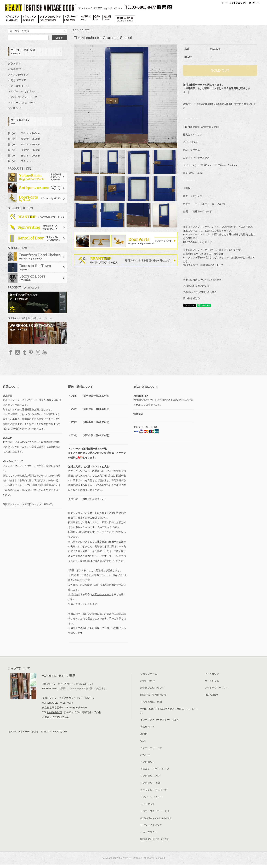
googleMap (79, 708)
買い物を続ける (191, 298)
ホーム (76, 30)
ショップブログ (149, 832)
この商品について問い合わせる (200, 292)
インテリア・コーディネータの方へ (160, 720)
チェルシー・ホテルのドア (155, 769)
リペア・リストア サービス (155, 811)
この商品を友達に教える (196, 286)
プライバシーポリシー (217, 688)
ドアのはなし (147, 762)
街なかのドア (147, 727)
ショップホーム (149, 674)
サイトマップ (147, 804)
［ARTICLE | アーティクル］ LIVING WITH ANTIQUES (38, 732)
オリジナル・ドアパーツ (154, 790)
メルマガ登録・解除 (151, 702)
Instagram (18, 352)
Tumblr (24, 352)
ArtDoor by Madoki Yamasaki (156, 818)
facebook (11, 352)
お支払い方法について (152, 688)
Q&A (143, 741)
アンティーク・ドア (151, 748)
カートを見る (212, 681)
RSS (207, 695)
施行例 (144, 734)
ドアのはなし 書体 (150, 783)
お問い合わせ (147, 681)
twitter (38, 352)
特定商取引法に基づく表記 (155, 839)
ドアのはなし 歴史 (150, 776)
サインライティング (151, 825)
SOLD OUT (87, 30)
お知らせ (145, 755)
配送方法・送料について (154, 695)
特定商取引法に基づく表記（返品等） (203, 280)
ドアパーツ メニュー (151, 797)
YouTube (44, 352)
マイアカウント (213, 674)
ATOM (215, 695)
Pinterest (31, 352)
